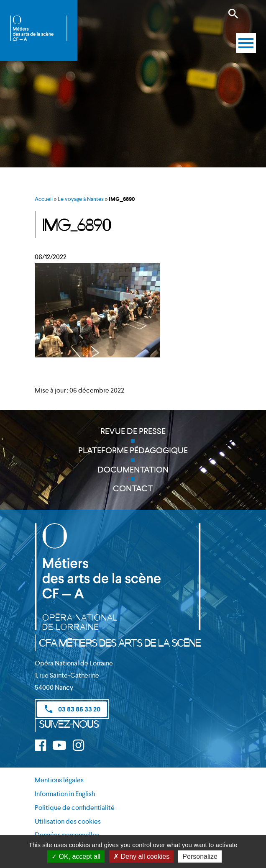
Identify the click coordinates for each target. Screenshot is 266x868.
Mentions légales (59, 780)
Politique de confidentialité (75, 808)
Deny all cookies (141, 856)
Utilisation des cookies (68, 821)
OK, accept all (76, 856)
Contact (133, 488)
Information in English (65, 794)
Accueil (44, 199)
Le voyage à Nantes (81, 199)
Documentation (133, 470)
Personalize (200, 856)
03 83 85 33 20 (72, 709)
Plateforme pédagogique (133, 450)
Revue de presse (133, 431)
